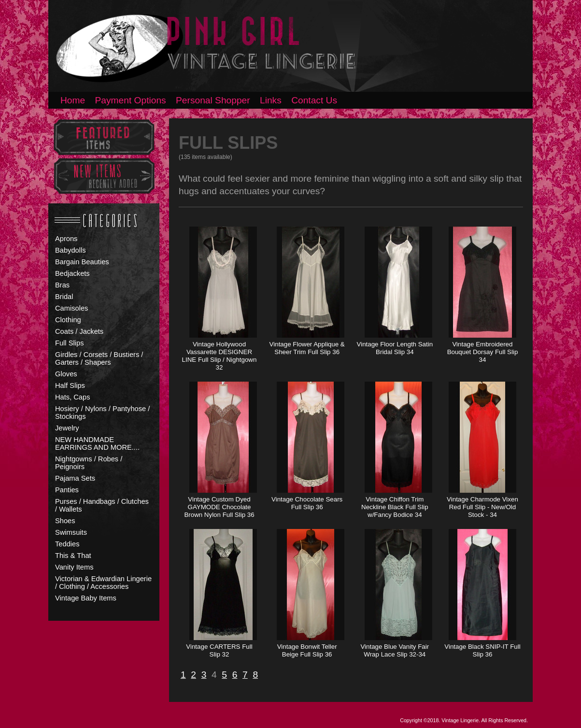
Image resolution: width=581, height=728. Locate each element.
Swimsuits (71, 532)
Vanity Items (74, 567)
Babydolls (71, 250)
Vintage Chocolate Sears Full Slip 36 (307, 503)
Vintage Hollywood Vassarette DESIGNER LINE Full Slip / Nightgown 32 (220, 356)
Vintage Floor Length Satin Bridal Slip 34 (395, 348)
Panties (67, 490)
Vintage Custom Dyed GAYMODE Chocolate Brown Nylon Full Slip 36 (219, 507)
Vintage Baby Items (86, 598)
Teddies (67, 544)
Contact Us (314, 100)
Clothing (68, 320)
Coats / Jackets (79, 331)
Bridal (64, 297)
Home (73, 100)
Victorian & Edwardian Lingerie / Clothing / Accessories (103, 583)
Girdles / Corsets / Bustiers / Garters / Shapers (99, 358)
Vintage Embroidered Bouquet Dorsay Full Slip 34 (483, 352)
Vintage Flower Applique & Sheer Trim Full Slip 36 (307, 348)
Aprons (66, 239)
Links (271, 100)
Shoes (65, 521)
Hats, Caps (73, 397)
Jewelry (67, 428)
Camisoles (71, 308)
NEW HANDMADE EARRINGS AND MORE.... (97, 443)
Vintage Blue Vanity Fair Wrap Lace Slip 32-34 (395, 650)
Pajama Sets (75, 478)
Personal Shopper (213, 100)
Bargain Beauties (82, 262)
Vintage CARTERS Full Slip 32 (219, 650)
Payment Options (131, 100)
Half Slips (70, 385)
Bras (62, 285)
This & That (73, 556)
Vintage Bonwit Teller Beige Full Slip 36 (307, 650)
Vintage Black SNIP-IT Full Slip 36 (482, 650)
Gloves (66, 374)
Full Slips (69, 343)
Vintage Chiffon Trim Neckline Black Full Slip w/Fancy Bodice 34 (395, 507)
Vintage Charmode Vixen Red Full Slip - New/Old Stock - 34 (482, 507)
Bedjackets (72, 273)
